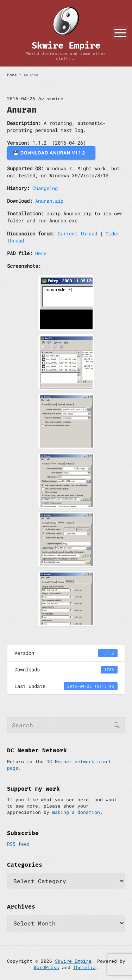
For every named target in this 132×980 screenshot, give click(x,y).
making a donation (76, 812)
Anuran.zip (49, 201)
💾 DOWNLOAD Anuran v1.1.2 (51, 153)
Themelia (84, 967)
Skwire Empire (73, 961)
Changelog (45, 188)
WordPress (46, 967)
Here (41, 253)
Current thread (77, 233)
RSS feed (18, 844)
